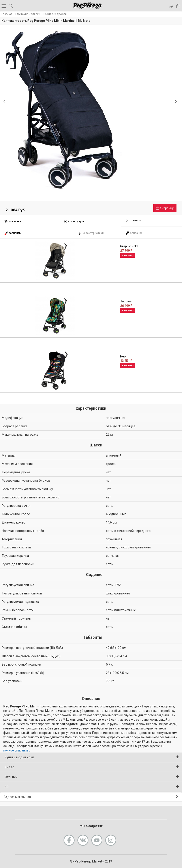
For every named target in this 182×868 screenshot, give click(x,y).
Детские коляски (28, 14)
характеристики (91, 233)
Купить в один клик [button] (92, 757)
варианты (13, 233)
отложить (133, 221)
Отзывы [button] (92, 777)
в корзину (165, 208)
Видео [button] (92, 767)
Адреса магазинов (91, 797)
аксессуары (74, 221)
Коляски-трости (56, 14)
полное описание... (17, 750)
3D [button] (92, 787)
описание (134, 233)
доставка (13, 221)
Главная (7, 14)
